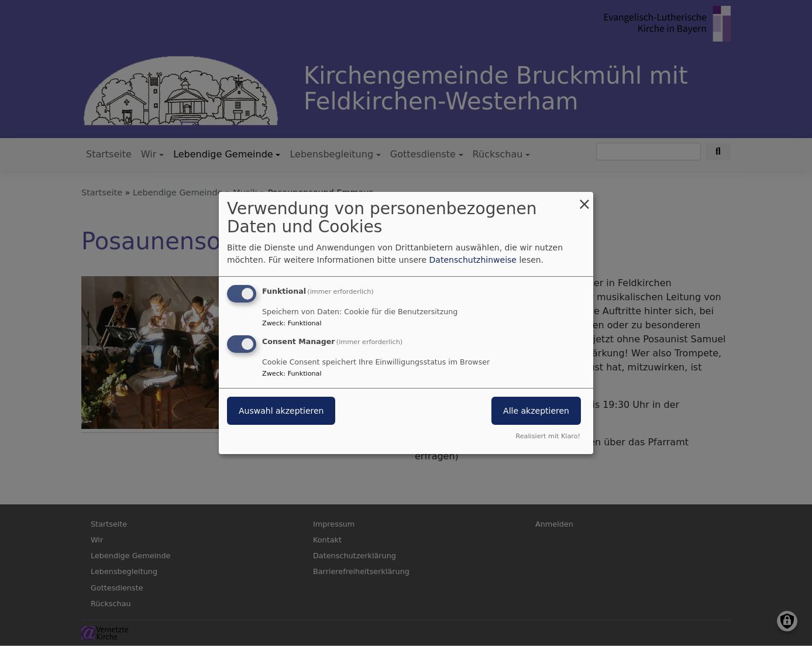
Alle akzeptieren (536, 411)
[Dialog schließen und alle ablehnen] (584, 199)
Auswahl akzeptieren (281, 411)
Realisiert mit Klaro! (548, 436)
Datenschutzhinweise (473, 260)
